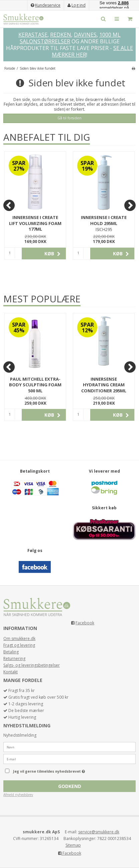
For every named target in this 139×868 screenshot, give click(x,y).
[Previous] (9, 205)
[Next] (130, 205)
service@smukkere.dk (99, 832)
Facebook (85, 623)
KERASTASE (33, 35)
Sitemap (73, 845)
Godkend (70, 786)
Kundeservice (48, 5)
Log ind (79, 5)
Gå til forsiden (69, 118)
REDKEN (61, 35)
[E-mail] (69, 759)
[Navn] (69, 747)
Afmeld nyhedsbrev (18, 795)
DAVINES (85, 35)
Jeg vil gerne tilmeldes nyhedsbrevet (61, 770)
